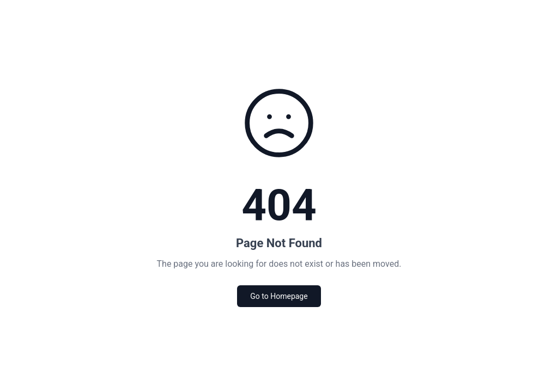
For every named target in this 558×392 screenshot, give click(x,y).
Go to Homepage (279, 296)
